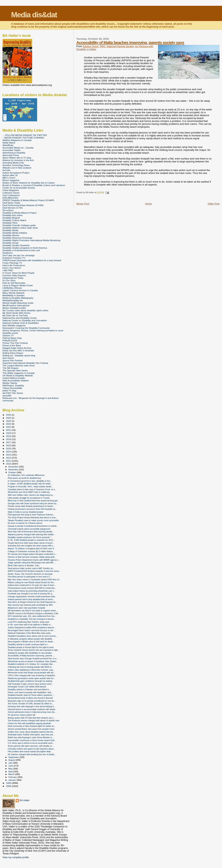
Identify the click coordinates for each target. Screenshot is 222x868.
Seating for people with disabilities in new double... (30, 653)
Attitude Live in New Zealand (17, 168)
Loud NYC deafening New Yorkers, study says (28, 622)
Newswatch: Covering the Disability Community (26, 328)
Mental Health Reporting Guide (18, 303)
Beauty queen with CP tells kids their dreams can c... (31, 718)
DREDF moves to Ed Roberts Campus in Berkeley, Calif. (33, 613)
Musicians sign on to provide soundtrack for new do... (32, 701)
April (11, 772)
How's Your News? (12, 268)
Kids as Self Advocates (14, 283)
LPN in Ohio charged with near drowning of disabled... (32, 675)
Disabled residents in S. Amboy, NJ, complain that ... (31, 664)
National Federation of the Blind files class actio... (30, 633)
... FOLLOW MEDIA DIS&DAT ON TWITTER (25, 135)
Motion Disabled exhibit (14, 308)
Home (148, 204)
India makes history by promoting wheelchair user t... (31, 591)
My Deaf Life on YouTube (15, 315)
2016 (9, 445)
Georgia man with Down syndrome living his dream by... (33, 503)
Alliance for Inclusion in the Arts (18, 160)
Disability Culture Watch (14, 220)
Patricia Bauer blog (12, 338)
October (13, 472)
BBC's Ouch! (9, 178)
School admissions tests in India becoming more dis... (32, 712)
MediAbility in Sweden (14, 295)
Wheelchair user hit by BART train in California (29, 492)
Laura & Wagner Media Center (18, 285)
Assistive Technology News (16, 165)
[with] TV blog (9, 390)
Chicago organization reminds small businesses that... (32, 596)
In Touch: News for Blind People (18, 273)
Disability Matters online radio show (20, 228)
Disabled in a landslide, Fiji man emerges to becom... (32, 619)
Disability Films (10, 223)
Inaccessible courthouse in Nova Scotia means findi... (32, 740)
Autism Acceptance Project (16, 173)
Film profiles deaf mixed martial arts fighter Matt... (30, 751)
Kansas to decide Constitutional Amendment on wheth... (33, 526)
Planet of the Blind (12, 345)
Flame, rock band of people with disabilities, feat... (30, 692)
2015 (9, 448)
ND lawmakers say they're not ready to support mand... (32, 611)
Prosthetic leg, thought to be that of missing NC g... (31, 594)
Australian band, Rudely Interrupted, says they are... (31, 735)
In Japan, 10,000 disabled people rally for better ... (30, 484)
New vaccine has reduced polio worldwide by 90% (30, 605)
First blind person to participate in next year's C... (30, 577)
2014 (9, 452)
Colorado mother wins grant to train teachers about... (31, 749)
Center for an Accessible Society (19, 188)
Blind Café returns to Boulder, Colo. (24, 565)
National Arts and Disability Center (20, 318)
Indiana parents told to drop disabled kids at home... (31, 599)
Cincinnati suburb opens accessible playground (29, 529)
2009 (9, 783)
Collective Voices (11, 193)
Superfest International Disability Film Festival (25, 363)
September (14, 757)
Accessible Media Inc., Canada (18, 148)
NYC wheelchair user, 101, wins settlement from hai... (32, 616)
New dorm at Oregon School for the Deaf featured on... (32, 602)
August (12, 760)
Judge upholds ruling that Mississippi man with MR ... (32, 563)
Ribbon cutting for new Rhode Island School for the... (32, 582)
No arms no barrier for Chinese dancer (25, 523)
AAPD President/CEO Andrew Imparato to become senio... (34, 571)
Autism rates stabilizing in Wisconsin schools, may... (31, 670)
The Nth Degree (10, 368)
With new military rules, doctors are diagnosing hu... (31, 495)
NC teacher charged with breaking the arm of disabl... (32, 754)
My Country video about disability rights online (25, 310)
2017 (9, 442)
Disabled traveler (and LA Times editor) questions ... (31, 695)
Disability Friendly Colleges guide (19, 225)
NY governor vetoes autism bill (21, 715)
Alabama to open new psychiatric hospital (26, 608)
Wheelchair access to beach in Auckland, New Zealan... (33, 661)
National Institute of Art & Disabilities (21, 323)
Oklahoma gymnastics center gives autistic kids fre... (31, 678)
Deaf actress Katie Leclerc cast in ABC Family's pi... (31, 568)
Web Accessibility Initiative (16, 380)
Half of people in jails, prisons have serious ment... (30, 684)
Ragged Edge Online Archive (17, 348)
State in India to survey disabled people (25, 512)
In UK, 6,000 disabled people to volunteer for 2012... (31, 540)
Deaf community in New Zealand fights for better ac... (32, 726)
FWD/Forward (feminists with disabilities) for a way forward (32, 260)
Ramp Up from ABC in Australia (18, 350)
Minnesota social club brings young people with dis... (31, 673)
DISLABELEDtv (10, 198)
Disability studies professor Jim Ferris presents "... (30, 537)
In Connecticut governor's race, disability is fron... (30, 481)
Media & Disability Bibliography (18, 298)
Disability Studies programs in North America (25, 248)
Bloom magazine (11, 180)
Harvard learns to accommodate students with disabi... (32, 709)
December (14, 467)
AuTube (6, 170)
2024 (9, 421)
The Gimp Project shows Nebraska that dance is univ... (32, 517)
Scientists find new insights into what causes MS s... (31, 546)
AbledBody (8, 145)
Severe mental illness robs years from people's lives (31, 729)
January (13, 780)
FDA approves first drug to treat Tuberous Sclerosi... (31, 515)
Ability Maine (9, 143)
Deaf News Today (11, 203)
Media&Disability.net (13, 300)
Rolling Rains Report (13, 353)
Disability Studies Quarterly (16, 245)
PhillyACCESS (10, 340)
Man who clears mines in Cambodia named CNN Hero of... (34, 580)
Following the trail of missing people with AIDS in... (30, 667)
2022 (9, 427)
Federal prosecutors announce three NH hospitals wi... (32, 509)
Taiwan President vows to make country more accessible (33, 520)
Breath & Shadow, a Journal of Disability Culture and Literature (34, 185)
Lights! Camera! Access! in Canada (20, 290)
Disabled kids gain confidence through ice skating (30, 681)
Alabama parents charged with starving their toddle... (31, 534)
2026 (9, 415)
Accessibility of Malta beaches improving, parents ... (31, 656)
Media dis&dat (34, 15)
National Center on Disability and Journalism (25, 320)
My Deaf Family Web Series (16, 313)
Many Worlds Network (13, 293)
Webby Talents (10, 383)
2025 (9, 418)
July (11, 763)
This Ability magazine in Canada (19, 373)
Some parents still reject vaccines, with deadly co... (31, 746)
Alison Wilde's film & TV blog (17, 158)
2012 (9, 458)
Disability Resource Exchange (17, 238)
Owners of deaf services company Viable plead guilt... (32, 557)
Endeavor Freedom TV (14, 258)
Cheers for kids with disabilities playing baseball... (30, 723)
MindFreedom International (16, 305)
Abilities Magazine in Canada (17, 140)
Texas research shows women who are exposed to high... (34, 650)
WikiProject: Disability (13, 385)
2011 (9, 461)
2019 (9, 436)
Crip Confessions (11, 195)
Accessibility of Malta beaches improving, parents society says (130, 42)
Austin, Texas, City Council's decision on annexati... (31, 574)
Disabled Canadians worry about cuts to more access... (33, 636)
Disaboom (8, 253)
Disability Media (10, 230)
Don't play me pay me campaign (19, 255)
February (13, 777)
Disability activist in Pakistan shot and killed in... (29, 689)
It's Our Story (9, 280)
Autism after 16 (10, 175)
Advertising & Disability (14, 153)
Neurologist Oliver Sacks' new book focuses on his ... (32, 630)
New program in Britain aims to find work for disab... (31, 642)
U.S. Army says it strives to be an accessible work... (31, 743)
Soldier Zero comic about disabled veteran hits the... (31, 732)
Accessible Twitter (12, 150)
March (12, 774)
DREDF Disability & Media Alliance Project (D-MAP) (28, 200)
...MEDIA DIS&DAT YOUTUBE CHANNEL (23, 138)
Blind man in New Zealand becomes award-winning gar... (33, 501)
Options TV (8, 335)
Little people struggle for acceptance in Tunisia (29, 498)
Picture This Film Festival (15, 343)
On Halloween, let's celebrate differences (26, 475)
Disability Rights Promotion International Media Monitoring (31, 240)
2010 (9, 464)
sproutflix (7, 395)
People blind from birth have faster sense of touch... (31, 543)
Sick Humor (8, 358)
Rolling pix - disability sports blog (19, 355)
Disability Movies (11, 235)
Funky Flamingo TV (12, 263)
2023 (9, 424)
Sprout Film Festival (12, 360)
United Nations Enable (14, 378)
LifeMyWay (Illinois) (12, 288)
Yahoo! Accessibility (12, 388)
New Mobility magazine (14, 325)
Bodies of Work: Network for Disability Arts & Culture (29, 183)
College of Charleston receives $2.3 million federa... (31, 551)
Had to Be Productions (14, 265)
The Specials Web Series (15, 370)
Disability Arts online (13, 215)
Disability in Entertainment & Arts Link (21, 250)
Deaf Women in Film (13, 208)
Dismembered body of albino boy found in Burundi (30, 698)
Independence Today (13, 278)
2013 (9, 455)
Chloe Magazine (11, 190)
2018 (9, 439)
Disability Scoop (10, 243)
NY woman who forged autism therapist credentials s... (32, 554)
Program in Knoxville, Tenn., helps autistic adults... (30, 486)
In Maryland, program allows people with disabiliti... (31, 639)
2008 (9, 786)
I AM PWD (8, 270)
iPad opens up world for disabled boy (24, 478)
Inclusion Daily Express (14, 275)
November (14, 470)
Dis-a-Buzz (8, 210)
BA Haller (25, 800)
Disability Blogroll (11, 218)
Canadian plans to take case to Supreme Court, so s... (32, 489)
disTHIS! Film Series (13, 393)
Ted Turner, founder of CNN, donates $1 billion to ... (31, 704)
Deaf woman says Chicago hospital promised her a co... (33, 658)
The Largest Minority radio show (19, 365)
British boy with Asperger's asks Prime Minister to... (31, 737)
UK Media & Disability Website (18, 375)
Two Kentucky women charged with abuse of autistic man (34, 720)
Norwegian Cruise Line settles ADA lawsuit (27, 687)
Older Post (214, 204)
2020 (9, 433)
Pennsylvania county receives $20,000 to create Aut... (32, 588)
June (11, 766)
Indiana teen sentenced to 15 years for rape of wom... (32, 585)
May (11, 769)
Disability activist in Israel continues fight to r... (28, 644)
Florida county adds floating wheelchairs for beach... (31, 506)
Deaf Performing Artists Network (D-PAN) (23, 205)
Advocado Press (11, 155)
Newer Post (83, 204)
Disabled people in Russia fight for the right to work (31, 647)
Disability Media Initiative (15, 233)
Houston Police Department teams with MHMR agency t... (34, 560)
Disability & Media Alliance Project (20, 213)
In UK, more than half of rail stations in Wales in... (30, 625)
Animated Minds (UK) (13, 163)
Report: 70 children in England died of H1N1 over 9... (32, 548)
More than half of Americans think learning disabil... (31, 532)
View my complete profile (16, 857)
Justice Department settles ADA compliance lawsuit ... (32, 627)
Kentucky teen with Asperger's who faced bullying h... (32, 706)
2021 (9, 430)
